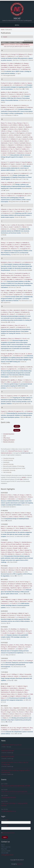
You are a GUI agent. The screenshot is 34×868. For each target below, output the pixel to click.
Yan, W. (22, 582)
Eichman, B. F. (18, 135)
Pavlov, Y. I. (4, 56)
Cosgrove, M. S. (5, 133)
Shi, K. (18, 528)
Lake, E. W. (10, 526)
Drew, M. (18, 570)
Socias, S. (10, 123)
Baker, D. (30, 517)
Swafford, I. (19, 544)
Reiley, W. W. (11, 552)
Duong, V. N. (15, 54)
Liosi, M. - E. (17, 245)
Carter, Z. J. (24, 83)
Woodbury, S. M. (10, 513)
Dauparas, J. (14, 710)
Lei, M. (11, 125)
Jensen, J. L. (11, 542)
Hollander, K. (17, 83)
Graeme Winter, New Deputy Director (11, 745)
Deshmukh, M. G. (26, 245)
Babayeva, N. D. (23, 54)
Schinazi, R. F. (18, 262)
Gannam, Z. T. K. (5, 63)
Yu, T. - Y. (15, 686)
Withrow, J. (21, 125)
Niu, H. (10, 92)
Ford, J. (18, 645)
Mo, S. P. (19, 568)
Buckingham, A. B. (22, 107)
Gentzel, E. (19, 164)
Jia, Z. (20, 139)
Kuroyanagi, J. (6, 588)
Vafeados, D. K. (9, 716)
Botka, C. (16, 125)
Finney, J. (30, 497)
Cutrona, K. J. (27, 94)
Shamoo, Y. (28, 147)
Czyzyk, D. (4, 613)
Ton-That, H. (4, 649)
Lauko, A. (11, 517)
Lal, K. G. (3, 544)
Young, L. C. (23, 495)
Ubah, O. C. (4, 526)
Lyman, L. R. (12, 645)
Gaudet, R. (26, 137)
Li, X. (23, 714)
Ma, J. (2, 629)
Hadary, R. (26, 599)
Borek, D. (21, 129)
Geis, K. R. (17, 497)
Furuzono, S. (12, 582)
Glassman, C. (22, 688)
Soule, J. (22, 645)
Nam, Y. (27, 141)
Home (3, 30)
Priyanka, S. (22, 526)
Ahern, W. (17, 513)
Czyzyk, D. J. (10, 396)
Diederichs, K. (21, 153)
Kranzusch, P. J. (5, 603)
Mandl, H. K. (24, 310)
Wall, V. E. (29, 495)
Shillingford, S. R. (19, 63)
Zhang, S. (12, 247)
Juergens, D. (6, 710)
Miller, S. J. (23, 247)
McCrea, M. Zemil (11, 544)
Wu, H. (11, 151)
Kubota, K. (4, 590)
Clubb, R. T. (21, 649)
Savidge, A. (4, 676)
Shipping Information (9, 440)
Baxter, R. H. (22, 127)
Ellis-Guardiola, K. (13, 647)
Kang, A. (29, 513)
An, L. (2, 708)
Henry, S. (11, 83)
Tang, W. (16, 676)
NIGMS (24, 477)
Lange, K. (15, 599)
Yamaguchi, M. (25, 586)
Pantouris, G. (25, 65)
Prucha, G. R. (4, 83)
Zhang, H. (3, 674)
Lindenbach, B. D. (6, 249)
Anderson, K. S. (12, 56)
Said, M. (6, 708)
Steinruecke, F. (24, 601)
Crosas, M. (28, 153)
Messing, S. (12, 570)
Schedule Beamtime (9, 434)
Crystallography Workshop (9, 797)
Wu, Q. (26, 291)
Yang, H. (25, 686)
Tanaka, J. (10, 590)
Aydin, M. (20, 686)
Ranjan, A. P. (14, 291)
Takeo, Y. (9, 277)
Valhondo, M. (20, 94)
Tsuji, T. (27, 613)
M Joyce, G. (19, 554)
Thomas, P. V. (18, 542)
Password (4, 826)
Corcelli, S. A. (6, 633)
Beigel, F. (13, 696)
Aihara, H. (5, 530)
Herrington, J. (4, 65)
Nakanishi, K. (25, 676)
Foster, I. (16, 151)
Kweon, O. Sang (20, 162)
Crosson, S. (13, 133)
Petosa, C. (29, 143)
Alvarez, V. (22, 712)
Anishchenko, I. (22, 710)
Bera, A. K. (9, 515)
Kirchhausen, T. (12, 153)
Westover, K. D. (5, 151)
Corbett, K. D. (25, 131)
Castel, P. (10, 572)
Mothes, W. (12, 292)
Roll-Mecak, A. (20, 145)
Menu (17, 25)
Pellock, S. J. (5, 517)
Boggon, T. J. (6, 129)
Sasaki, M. (24, 584)
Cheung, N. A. (28, 645)
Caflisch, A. (4, 131)
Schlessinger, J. (12, 147)
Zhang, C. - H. (4, 243)
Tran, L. (11, 708)
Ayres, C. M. (7, 629)
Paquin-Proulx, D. (20, 552)
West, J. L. (3, 528)
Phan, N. (15, 661)
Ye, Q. (11, 728)
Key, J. (15, 123)
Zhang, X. (19, 67)
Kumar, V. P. (17, 396)
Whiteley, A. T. (6, 730)
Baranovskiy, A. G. (6, 54)
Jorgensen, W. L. (8, 85)
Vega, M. (23, 570)
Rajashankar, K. (5, 127)
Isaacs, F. (28, 247)
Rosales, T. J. (4, 631)
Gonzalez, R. (4, 661)
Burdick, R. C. (18, 227)
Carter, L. (27, 690)
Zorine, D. (12, 714)
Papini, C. (13, 164)
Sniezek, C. (13, 690)
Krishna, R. (26, 515)
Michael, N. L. (12, 554)
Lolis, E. (9, 69)
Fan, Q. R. (24, 135)
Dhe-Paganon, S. (21, 133)
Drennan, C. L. (5, 135)
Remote (17, 430)
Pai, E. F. (11, 143)
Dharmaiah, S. (5, 568)
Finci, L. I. (11, 495)
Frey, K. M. (10, 194)
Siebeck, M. (19, 696)
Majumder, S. (17, 708)
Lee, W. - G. (10, 105)
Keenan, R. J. (26, 139)
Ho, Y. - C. (28, 211)
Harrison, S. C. (6, 139)
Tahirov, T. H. (22, 56)
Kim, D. (3, 513)
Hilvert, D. (22, 517)
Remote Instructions (9, 442)
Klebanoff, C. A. (21, 633)
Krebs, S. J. (27, 554)
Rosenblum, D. (5, 688)
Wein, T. (3, 599)
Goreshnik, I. (25, 708)
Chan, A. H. (4, 105)
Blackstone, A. (20, 690)
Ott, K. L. (16, 526)
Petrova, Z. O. (13, 107)
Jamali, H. (28, 67)
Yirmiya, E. (20, 599)
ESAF (4, 436)
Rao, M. (12, 546)
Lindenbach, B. (5, 279)
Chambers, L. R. (5, 728)
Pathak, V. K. (25, 227)
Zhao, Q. (6, 227)
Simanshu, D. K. (23, 499)
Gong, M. (19, 728)
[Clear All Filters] (25, 45)
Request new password (8, 833)
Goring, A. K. (4, 647)
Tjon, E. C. (26, 123)
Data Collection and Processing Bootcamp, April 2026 (16, 786)
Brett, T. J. (26, 129)
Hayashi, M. (14, 588)
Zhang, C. (6, 292)
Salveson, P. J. (18, 716)
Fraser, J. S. (22, 151)
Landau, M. (14, 225)
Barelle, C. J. (27, 530)
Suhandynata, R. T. (16, 730)
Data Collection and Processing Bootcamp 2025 (14, 792)
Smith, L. (26, 548)
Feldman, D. (6, 714)
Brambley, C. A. (15, 629)
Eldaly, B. (23, 631)
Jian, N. (28, 546)
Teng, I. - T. (17, 550)
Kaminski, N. (13, 67)
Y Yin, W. (24, 338)
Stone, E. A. (4, 245)
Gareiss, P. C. (18, 65)
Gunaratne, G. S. (11, 528)
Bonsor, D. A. (4, 495)
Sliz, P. (5, 155)
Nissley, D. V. (4, 499)
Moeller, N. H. (23, 528)
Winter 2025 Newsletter (8, 751)
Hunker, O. (24, 209)
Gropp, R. (25, 696)
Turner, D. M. (20, 615)
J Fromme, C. (12, 137)
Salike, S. (21, 515)
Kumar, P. (11, 294)
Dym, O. (17, 601)
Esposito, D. (4, 572)
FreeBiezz (20, 864)
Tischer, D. (23, 513)
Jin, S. (27, 92)
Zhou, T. (22, 550)
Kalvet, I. (17, 517)
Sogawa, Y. (18, 586)
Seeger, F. (9, 686)
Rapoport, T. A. (12, 145)
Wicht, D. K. (21, 661)
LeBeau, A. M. (17, 530)
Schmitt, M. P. (12, 649)
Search (5, 37)
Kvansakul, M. (8, 141)
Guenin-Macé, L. (14, 688)
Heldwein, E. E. (15, 139)
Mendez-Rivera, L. (27, 542)
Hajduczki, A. (22, 546)
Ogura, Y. (20, 588)
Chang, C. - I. (11, 131)
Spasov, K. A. (4, 94)
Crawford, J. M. (20, 292)
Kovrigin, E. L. (13, 633)
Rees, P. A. (4, 548)
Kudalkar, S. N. (5, 107)
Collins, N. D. (4, 554)
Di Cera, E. (29, 133)
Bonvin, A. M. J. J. (14, 129)
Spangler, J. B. (6, 696)
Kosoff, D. (10, 530)
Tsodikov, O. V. (25, 149)
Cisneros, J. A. (12, 94)
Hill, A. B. (30, 601)
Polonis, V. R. (28, 552)
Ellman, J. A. (4, 69)
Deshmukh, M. (19, 273)
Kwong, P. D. (28, 550)
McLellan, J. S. (15, 141)
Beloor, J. (6, 312)
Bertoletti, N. (15, 92)
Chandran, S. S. (24, 629)
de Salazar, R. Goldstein (7, 497)
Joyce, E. (3, 515)
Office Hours (7, 438)
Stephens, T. (24, 497)
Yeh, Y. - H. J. (13, 211)
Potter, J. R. (16, 495)
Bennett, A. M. (27, 69)
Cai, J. (15, 728)
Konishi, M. (5, 586)
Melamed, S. (5, 601)
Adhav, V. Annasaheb (25, 674)
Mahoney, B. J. (5, 645)
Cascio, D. (28, 647)
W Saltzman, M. (25, 312)
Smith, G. (21, 548)
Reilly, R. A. (19, 243)
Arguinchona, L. (5, 690)
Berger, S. (4, 686)
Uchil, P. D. (5, 294)
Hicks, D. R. (18, 714)
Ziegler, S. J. (4, 225)
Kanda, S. (11, 586)
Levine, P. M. (15, 712)
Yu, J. (24, 67)
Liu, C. (9, 225)
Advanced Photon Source (15, 451)
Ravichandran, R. (6, 692)
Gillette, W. (21, 613)
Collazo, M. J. (21, 647)
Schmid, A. (10, 550)
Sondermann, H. (5, 149)
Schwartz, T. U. (21, 147)
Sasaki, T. (11, 227)
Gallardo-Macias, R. (19, 194)
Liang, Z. (17, 247)
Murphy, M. (20, 692)
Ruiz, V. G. (4, 396)
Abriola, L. (11, 65)
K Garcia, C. (19, 137)
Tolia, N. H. (18, 149)
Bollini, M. (30, 367)
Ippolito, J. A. (4, 92)
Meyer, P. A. (4, 123)
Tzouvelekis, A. (5, 67)
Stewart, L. (20, 694)
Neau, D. (27, 125)
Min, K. (12, 63)
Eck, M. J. (11, 135)
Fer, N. (18, 582)
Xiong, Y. (14, 229)
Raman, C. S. (4, 145)
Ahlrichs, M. (14, 692)
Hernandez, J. (26, 544)
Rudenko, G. (4, 147)
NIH (21, 479)
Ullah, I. (8, 291)
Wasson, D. (4, 550)
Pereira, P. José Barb (20, 143)
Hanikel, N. (15, 515)
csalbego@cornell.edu (7, 855)
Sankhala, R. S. (5, 546)
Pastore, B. (10, 676)
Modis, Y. (22, 141)
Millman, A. (9, 599)
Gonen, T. (5, 153)
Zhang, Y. (30, 54)
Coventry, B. (29, 710)
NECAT (17, 18)
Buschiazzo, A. (5, 125)
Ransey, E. (20, 123)
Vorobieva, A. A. (26, 716)
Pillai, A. (27, 712)
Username (5, 820)
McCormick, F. (12, 499)
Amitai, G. (12, 601)
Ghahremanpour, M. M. (7, 275)
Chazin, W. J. (18, 131)
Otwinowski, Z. (5, 143)
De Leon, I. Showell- (12, 548)
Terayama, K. (4, 582)
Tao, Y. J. (13, 149)
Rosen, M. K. (28, 145)
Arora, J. (16, 546)
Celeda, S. (28, 526)
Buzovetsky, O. (22, 225)
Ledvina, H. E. (26, 728)
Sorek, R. (15, 603)
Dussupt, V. (4, 542)
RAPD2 (17, 426)
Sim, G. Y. (9, 674)
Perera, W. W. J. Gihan (14, 631)
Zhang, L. (26, 63)
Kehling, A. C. (16, 674)
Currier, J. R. (4, 552)
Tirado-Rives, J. (5, 247)
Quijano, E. (18, 312)
